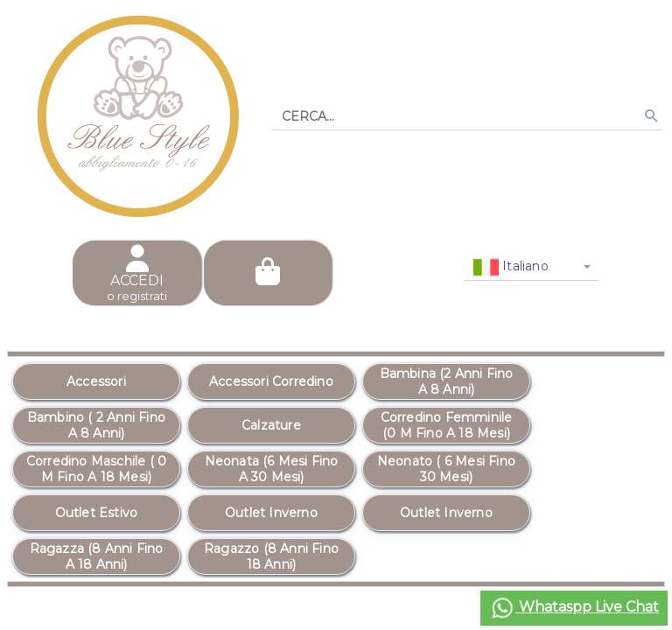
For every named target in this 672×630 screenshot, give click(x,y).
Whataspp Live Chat (574, 608)
